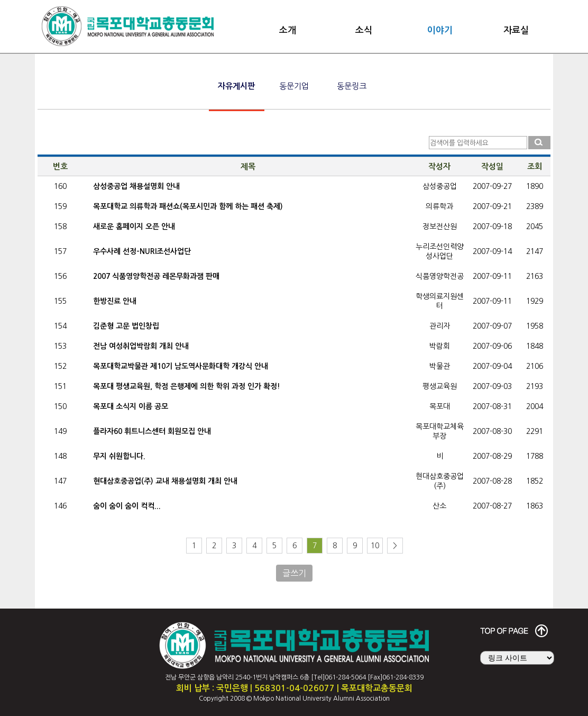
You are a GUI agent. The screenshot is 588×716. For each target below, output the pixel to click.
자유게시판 (236, 86)
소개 (288, 30)
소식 (364, 30)
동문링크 (352, 86)
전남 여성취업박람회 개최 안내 (141, 346)
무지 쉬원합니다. (119, 456)
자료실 (516, 30)
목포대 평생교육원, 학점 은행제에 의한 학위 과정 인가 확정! (187, 386)
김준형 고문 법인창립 (126, 326)
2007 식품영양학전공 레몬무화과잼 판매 (156, 276)
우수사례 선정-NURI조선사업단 (142, 251)
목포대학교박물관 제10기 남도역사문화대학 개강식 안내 (181, 366)
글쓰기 (294, 573)
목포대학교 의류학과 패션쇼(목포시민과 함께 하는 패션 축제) (188, 206)
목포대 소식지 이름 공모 (131, 406)
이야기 (440, 30)
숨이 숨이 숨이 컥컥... (127, 506)
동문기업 (294, 86)
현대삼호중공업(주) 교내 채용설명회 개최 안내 (165, 481)
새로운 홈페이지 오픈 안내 (134, 226)
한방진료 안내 (115, 301)
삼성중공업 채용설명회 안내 (136, 186)
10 (375, 546)
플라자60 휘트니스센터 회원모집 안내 (152, 431)
